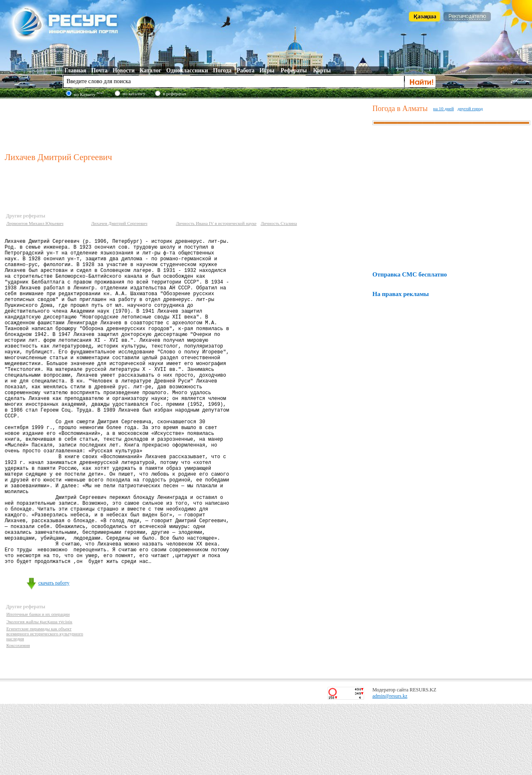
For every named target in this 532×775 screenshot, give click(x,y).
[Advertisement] (187, 124)
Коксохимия (18, 716)
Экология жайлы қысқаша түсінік (39, 693)
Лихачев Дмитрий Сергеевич (119, 223)
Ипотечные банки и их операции (38, 685)
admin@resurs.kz (390, 767)
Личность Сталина (279, 223)
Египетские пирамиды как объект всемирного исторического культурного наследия (45, 705)
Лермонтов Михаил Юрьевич (35, 223)
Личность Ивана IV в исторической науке (216, 223)
